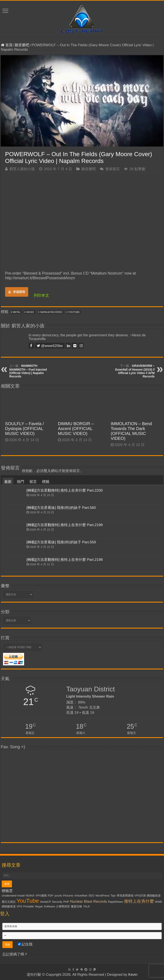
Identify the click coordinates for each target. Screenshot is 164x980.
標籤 (46, 482)
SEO (91, 896)
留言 (33, 482)
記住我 (25, 944)
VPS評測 (140, 896)
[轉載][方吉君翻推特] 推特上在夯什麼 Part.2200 (65, 490)
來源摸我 (17, 292)
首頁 (7, 45)
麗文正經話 (9, 902)
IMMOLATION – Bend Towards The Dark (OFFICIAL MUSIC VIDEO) (131, 431)
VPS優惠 (41, 896)
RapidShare (116, 902)
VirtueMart (81, 896)
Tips (113, 896)
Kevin (133, 975)
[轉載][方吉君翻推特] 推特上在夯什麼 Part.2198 (65, 560)
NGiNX (30, 896)
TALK (86, 906)
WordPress (102, 896)
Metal (17, 312)
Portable (29, 906)
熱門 (20, 482)
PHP (66, 902)
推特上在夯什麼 (139, 901)
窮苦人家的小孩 (22, 169)
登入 (47, 471)
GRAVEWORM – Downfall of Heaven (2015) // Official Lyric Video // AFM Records (135, 371)
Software (49, 906)
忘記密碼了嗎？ (15, 954)
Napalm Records (51, 312)
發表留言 (113, 169)
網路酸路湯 (154, 896)
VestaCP (45, 902)
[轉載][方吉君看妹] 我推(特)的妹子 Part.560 (61, 508)
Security (57, 902)
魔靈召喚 (76, 906)
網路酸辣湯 (9, 906)
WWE (159, 902)
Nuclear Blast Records (89, 901)
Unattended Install (13, 896)
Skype (39, 906)
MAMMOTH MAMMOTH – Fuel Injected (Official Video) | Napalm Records (28, 371)
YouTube (74, 312)
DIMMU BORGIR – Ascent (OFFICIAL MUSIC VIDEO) (76, 429)
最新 (8, 482)
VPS (19, 906)
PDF (51, 896)
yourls (58, 896)
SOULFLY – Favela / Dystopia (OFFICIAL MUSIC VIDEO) (25, 429)
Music (30, 312)
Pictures (68, 896)
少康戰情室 (63, 906)
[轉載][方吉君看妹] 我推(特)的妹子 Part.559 (61, 542)
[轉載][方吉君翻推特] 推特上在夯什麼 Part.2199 (65, 525)
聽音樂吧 (22, 45)
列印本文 (41, 295)
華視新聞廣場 (125, 896)
